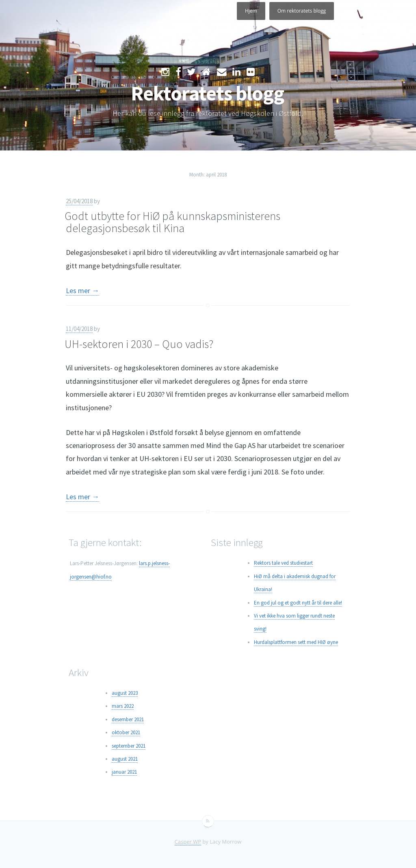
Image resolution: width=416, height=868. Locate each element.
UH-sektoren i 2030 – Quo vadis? (139, 344)
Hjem (251, 11)
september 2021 (129, 746)
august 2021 (125, 759)
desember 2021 (128, 719)
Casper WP (188, 842)
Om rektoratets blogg (302, 11)
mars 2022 (123, 706)
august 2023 (125, 693)
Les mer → (82, 290)
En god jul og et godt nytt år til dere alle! (298, 603)
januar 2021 (124, 772)
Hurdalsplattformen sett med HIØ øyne (296, 642)
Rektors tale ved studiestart (283, 563)
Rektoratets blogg (207, 93)
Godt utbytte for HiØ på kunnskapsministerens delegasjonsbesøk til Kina (172, 222)
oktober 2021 (126, 732)
